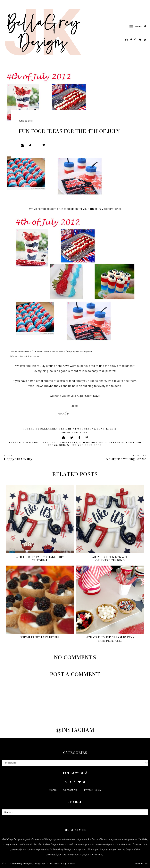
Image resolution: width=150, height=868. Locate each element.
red (62, 445)
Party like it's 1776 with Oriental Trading (110, 559)
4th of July (32, 442)
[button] (134, 26)
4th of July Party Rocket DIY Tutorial (40, 559)
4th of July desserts (60, 442)
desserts (116, 442)
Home (53, 790)
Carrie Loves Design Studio (60, 864)
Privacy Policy (93, 790)
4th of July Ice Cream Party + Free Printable (110, 639)
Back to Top (142, 864)
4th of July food (93, 442)
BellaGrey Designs (22, 864)
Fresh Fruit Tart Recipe (40, 637)
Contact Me (71, 790)
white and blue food (84, 445)
